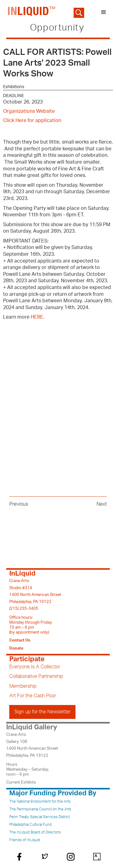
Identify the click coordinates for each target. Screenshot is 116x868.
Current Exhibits (21, 782)
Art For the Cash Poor (33, 696)
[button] (104, 12)
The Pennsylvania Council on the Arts (40, 809)
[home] (30, 12)
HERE (37, 317)
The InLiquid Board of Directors (35, 832)
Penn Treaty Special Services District (40, 817)
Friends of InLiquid (25, 840)
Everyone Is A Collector (35, 667)
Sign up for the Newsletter (42, 712)
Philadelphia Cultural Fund (30, 825)
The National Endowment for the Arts (40, 801)
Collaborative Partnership (36, 676)
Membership (23, 686)
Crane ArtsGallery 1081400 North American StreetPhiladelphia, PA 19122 (32, 745)
